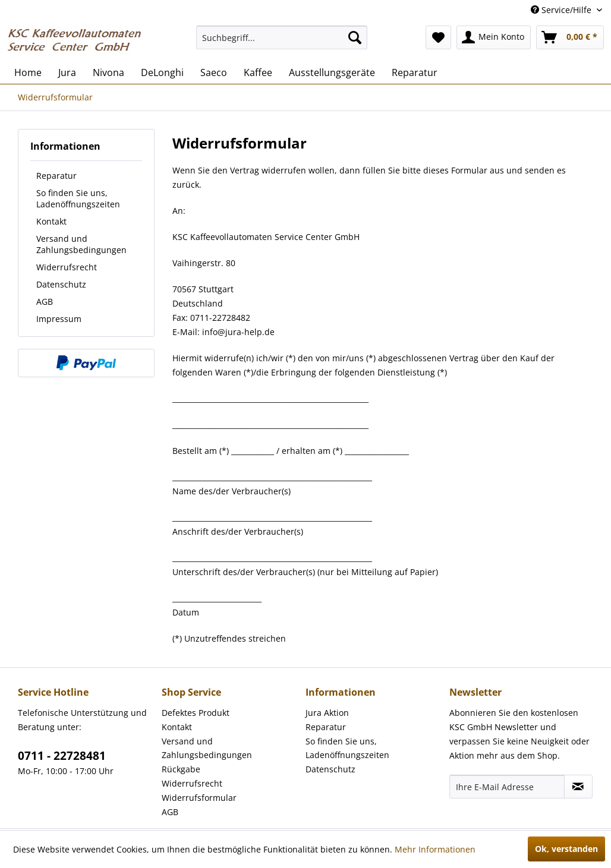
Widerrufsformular (199, 798)
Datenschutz (61, 284)
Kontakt (51, 221)
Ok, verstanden (566, 849)
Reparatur (56, 176)
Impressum (59, 319)
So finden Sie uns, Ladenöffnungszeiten (78, 198)
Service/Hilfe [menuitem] (562, 10)
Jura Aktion (327, 713)
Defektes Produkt (196, 713)
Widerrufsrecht (67, 267)
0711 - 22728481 (62, 756)
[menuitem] (282, 37)
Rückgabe (181, 769)
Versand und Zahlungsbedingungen (81, 244)
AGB (45, 302)
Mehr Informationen (435, 849)
